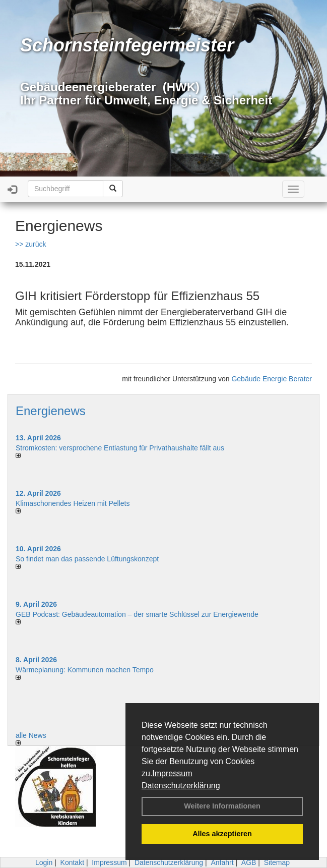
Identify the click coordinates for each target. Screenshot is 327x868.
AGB (249, 862)
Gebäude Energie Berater (272, 379)
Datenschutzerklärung (181, 786)
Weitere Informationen (222, 806)
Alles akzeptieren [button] (222, 834)
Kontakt (72, 862)
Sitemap (277, 862)
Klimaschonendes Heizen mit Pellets (73, 503)
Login (44, 862)
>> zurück (30, 244)
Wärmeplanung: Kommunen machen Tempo (85, 670)
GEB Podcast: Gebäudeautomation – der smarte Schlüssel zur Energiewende (138, 614)
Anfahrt (222, 862)
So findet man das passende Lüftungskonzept (87, 559)
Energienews (51, 411)
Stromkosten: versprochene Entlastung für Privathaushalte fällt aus (120, 448)
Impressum (172, 773)
